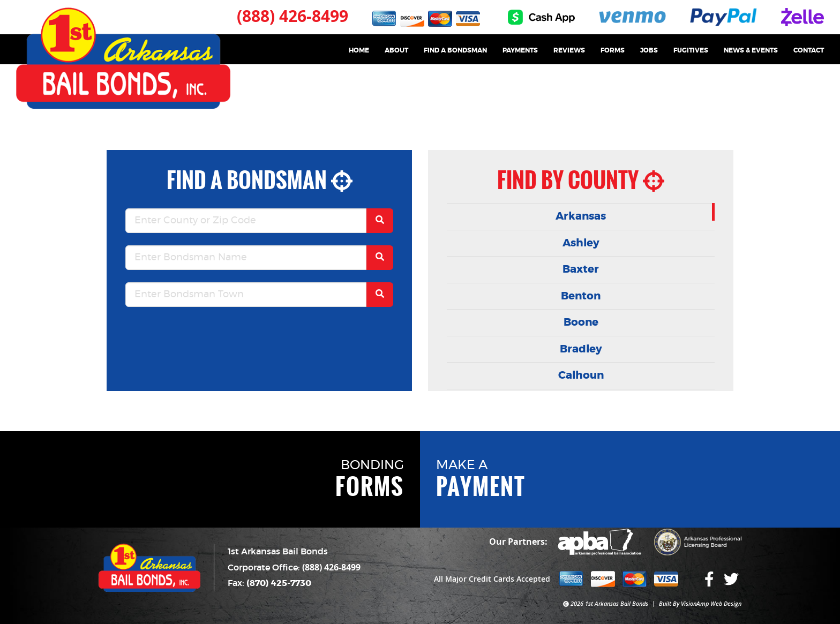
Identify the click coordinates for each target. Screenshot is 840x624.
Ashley (581, 243)
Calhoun (581, 375)
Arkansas (581, 216)
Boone (581, 322)
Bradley (581, 349)
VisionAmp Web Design (711, 603)
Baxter (581, 269)
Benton (581, 296)
